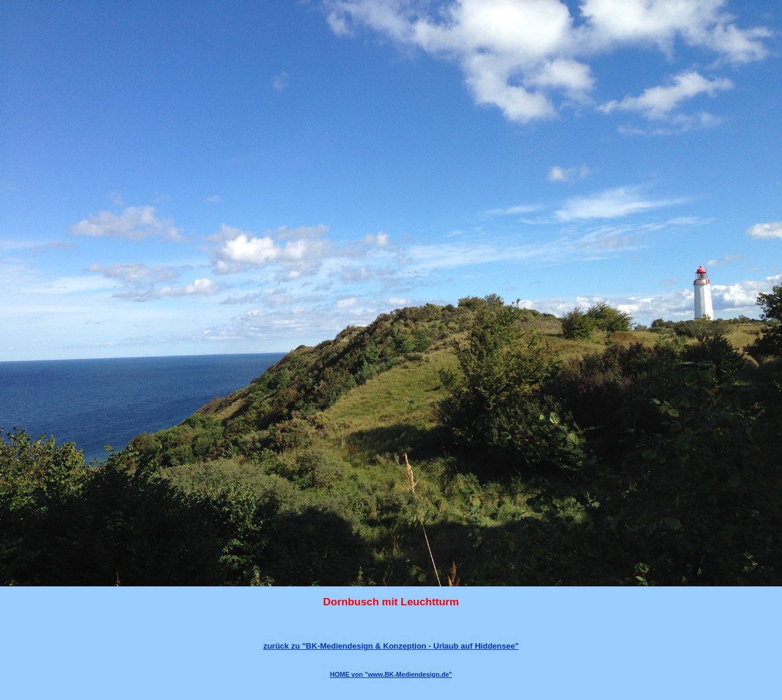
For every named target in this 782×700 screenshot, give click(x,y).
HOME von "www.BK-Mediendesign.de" (391, 674)
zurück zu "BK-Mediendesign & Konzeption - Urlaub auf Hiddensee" (391, 646)
